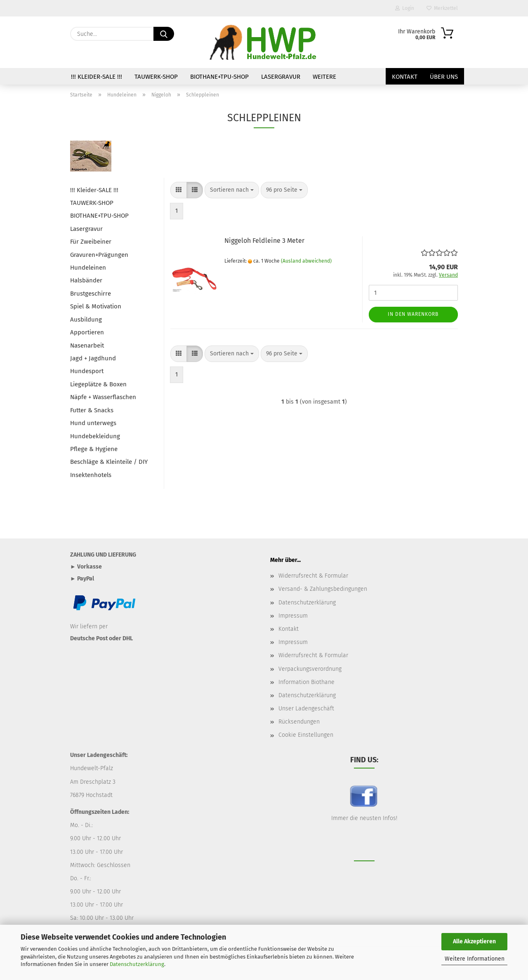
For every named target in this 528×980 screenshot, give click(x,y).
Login (405, 8)
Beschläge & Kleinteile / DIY (109, 462)
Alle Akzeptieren (474, 941)
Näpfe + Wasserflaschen (103, 397)
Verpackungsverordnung (310, 669)
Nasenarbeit (87, 345)
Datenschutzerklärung (137, 964)
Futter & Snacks (92, 410)
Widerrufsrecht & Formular (313, 576)
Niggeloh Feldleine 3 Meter (264, 241)
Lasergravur (281, 77)
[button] (179, 190)
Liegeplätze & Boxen (98, 384)
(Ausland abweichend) (306, 261)
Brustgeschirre (91, 294)
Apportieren (87, 332)
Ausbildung (86, 320)
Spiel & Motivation (96, 306)
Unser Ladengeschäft (306, 709)
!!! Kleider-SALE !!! (97, 77)
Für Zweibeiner (91, 242)
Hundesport (87, 371)
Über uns (444, 77)
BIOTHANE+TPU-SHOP (219, 77)
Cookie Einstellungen (306, 735)
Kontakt (405, 77)
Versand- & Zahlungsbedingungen (323, 589)
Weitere (324, 77)
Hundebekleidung (95, 436)
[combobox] (232, 190)
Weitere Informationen (475, 959)
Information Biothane (306, 682)
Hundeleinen (88, 268)
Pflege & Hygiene (94, 449)
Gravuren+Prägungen (99, 255)
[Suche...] (164, 34)
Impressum (293, 616)
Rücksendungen (299, 722)
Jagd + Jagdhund (93, 358)
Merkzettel (442, 8)
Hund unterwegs (93, 423)
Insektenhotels (91, 475)
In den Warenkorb (413, 314)
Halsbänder (86, 280)
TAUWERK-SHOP (156, 77)
